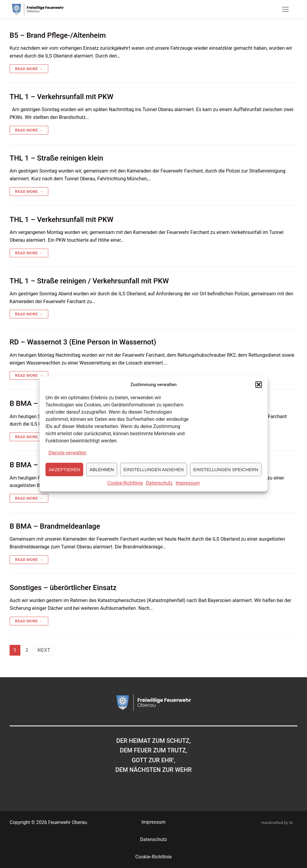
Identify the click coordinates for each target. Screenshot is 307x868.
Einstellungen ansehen (154, 478)
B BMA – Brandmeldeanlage (55, 526)
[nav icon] (285, 9)
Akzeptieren (64, 478)
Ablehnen (102, 478)
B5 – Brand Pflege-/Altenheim (58, 35)
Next (44, 650)
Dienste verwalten (68, 461)
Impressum (188, 491)
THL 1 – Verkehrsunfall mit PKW (61, 97)
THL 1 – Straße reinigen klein (56, 158)
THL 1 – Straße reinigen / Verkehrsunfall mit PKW (89, 281)
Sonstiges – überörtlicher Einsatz (63, 588)
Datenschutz (159, 491)
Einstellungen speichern (226, 478)
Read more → (29, 69)
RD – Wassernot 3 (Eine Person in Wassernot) (83, 342)
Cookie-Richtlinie (125, 491)
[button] (258, 393)
